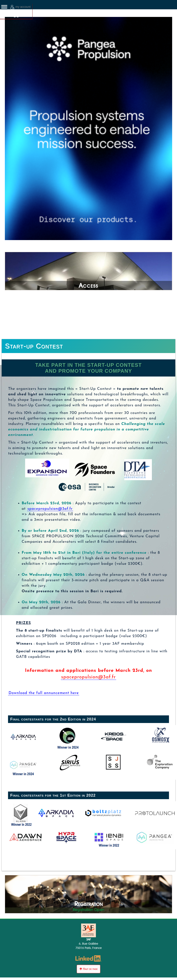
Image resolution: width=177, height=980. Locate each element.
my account (20, 7)
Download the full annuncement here (44, 693)
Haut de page (88, 969)
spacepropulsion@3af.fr (50, 509)
